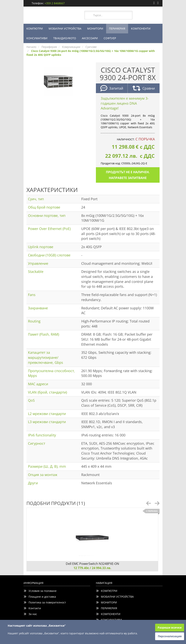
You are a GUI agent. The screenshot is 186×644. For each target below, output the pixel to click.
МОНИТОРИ (95, 28)
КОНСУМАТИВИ (37, 38)
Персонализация (170, 636)
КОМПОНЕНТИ (141, 28)
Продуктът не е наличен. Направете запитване (128, 175)
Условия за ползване (40, 591)
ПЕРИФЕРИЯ (117, 28)
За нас (30, 614)
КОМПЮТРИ (35, 28)
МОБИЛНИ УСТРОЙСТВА (65, 28)
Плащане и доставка (40, 597)
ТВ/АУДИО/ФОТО (65, 38)
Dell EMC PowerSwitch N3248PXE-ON (92, 564)
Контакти (32, 608)
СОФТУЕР (110, 38)
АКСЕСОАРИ (90, 38)
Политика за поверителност (45, 602)
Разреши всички (170, 627)
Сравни (144, 89)
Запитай (112, 89)
